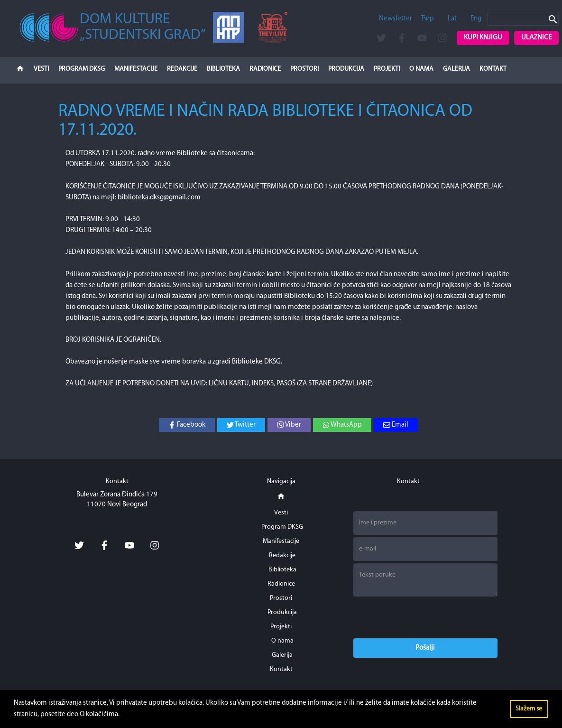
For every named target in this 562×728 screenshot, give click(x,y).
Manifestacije (136, 69)
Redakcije (182, 69)
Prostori (304, 69)
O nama (421, 69)
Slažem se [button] (529, 709)
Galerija (456, 69)
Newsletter (396, 19)
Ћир (428, 19)
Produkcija (346, 69)
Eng (476, 19)
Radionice (265, 69)
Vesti (41, 69)
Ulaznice (536, 38)
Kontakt (493, 69)
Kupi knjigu (483, 38)
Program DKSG (82, 69)
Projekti (387, 69)
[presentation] (425, 617)
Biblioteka (223, 69)
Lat (452, 19)
